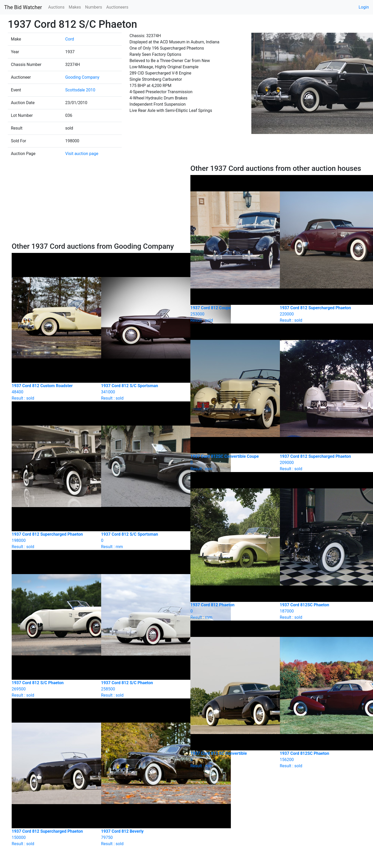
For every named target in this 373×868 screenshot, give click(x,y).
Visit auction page (82, 154)
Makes (75, 7)
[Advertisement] (97, 203)
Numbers (94, 7)
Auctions (56, 7)
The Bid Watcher (23, 7)
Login (364, 7)
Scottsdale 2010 (80, 90)
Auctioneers (117, 7)
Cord (70, 39)
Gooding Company (82, 77)
